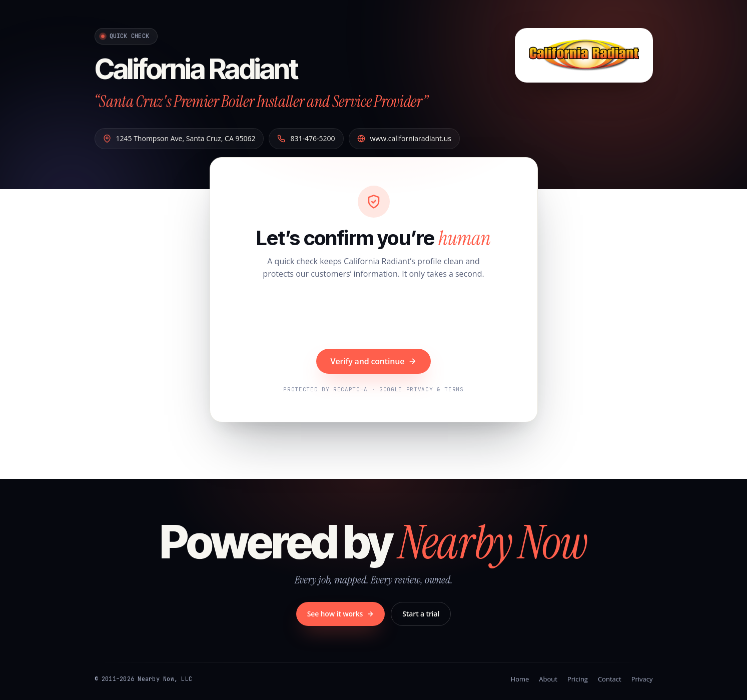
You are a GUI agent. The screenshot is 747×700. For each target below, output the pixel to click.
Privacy (642, 679)
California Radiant (196, 69)
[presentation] (374, 315)
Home (520, 679)
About (548, 679)
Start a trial (421, 614)
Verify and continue (374, 361)
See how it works (341, 614)
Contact (610, 679)
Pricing (578, 679)
